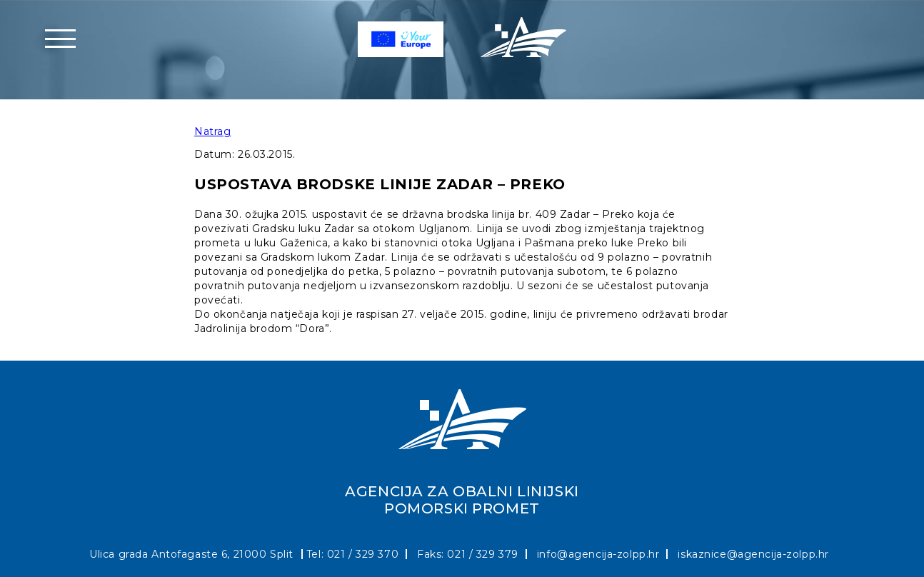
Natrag (212, 131)
